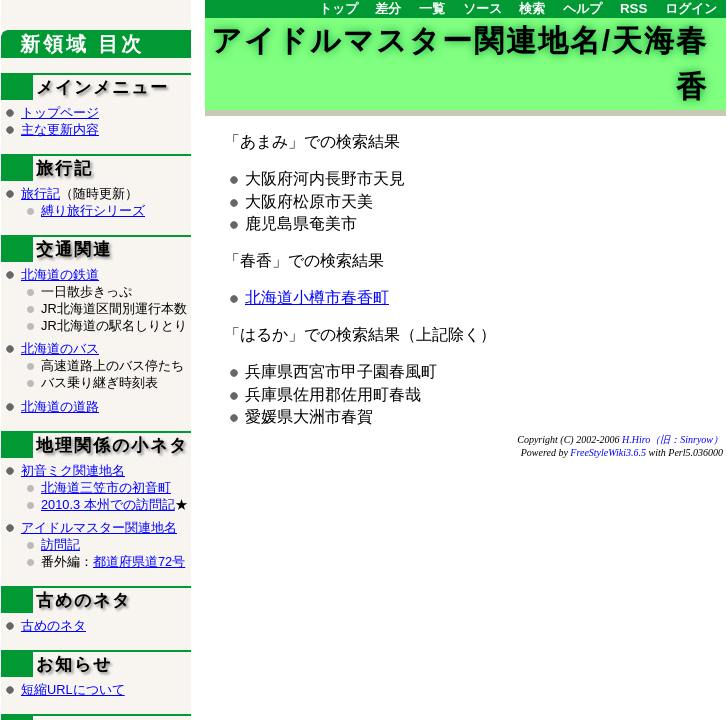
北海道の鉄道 (60, 274)
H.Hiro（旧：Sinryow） (672, 439)
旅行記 (40, 193)
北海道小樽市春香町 (317, 297)
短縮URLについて (73, 689)
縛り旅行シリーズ (93, 210)
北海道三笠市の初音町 (106, 487)
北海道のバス (60, 348)
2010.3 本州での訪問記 (108, 504)
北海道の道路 (60, 406)
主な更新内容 (60, 129)
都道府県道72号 (139, 561)
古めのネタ (53, 625)
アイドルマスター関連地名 (99, 527)
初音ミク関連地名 (73, 470)
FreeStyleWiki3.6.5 (608, 452)
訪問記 (60, 544)
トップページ (60, 112)
